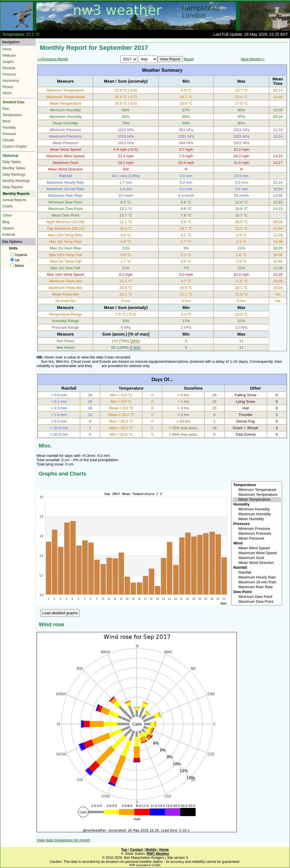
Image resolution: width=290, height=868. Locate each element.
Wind (6, 121)
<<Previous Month (53, 59)
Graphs (8, 62)
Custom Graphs (15, 146)
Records (9, 68)
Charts (8, 206)
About (7, 93)
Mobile (151, 850)
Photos (8, 87)
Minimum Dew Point (257, 597)
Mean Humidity (257, 519)
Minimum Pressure (257, 529)
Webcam (9, 56)
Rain (6, 109)
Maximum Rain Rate (257, 587)
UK (15, 260)
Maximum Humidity (257, 514)
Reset (188, 59)
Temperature (12, 115)
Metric (17, 266)
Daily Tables (12, 162)
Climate (8, 140)
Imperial (19, 255)
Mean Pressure (257, 539)
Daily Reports (13, 187)
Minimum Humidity (257, 509)
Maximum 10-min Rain (257, 582)
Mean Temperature (257, 500)
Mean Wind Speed (257, 548)
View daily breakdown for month (63, 840)
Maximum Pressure (257, 534)
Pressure (9, 134)
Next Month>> (253, 59)
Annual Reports (14, 200)
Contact (137, 850)
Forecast (9, 74)
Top (124, 850)
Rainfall (257, 573)
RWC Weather (158, 854)
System (8, 228)
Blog (6, 222)
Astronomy (11, 81)
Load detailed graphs (60, 613)
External (9, 235)
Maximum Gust (257, 558)
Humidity (9, 128)
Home (7, 49)
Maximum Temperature (257, 495)
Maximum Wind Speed (257, 553)
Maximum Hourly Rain (257, 577)
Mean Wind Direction (257, 563)
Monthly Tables (14, 168)
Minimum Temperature (257, 490)
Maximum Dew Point (257, 602)
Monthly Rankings (16, 181)
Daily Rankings (14, 175)
